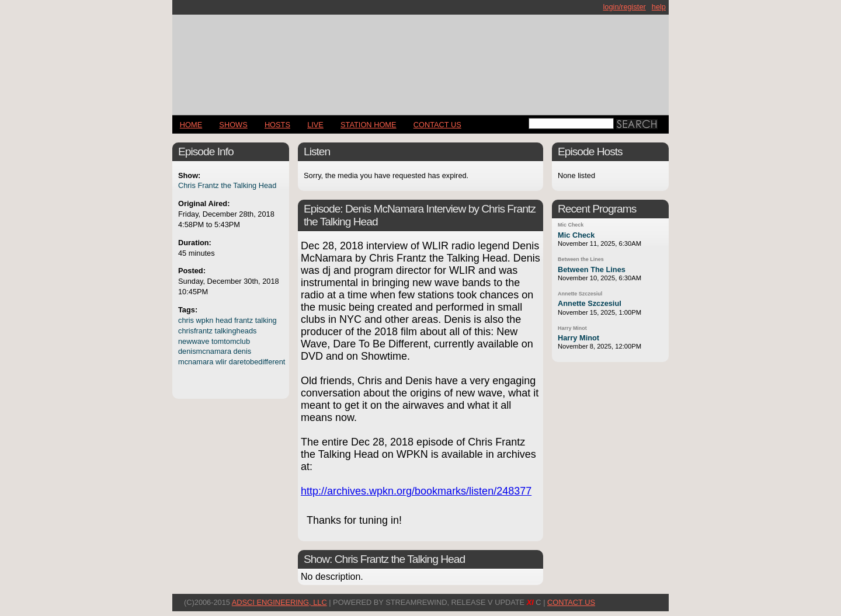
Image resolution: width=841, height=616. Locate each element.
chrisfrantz (195, 331)
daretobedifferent (257, 362)
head (224, 320)
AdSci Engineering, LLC (279, 602)
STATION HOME (369, 125)
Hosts (277, 125)
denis (243, 351)
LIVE (315, 125)
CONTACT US (437, 125)
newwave (194, 341)
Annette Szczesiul (580, 294)
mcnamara (196, 362)
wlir (221, 362)
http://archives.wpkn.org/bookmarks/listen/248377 (416, 491)
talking (266, 320)
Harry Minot (572, 328)
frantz (244, 320)
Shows (233, 125)
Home (191, 125)
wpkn (205, 320)
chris (186, 320)
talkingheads (236, 331)
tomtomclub (231, 341)
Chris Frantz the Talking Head (227, 185)
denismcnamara (205, 351)
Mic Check (571, 225)
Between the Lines (581, 259)
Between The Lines (592, 269)
